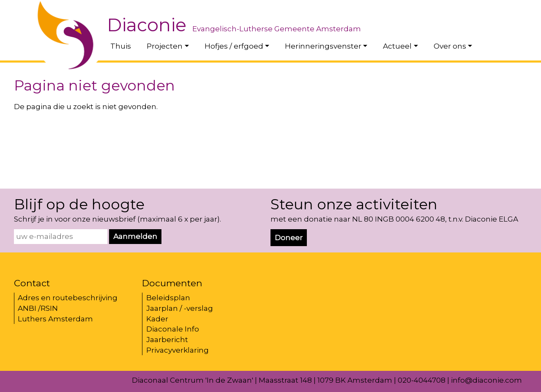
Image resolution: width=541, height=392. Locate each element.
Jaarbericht (167, 340)
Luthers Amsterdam (55, 319)
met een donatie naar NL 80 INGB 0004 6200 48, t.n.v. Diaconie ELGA (394, 219)
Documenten (172, 283)
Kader (157, 319)
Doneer (289, 238)
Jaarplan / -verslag (180, 308)
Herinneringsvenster (323, 46)
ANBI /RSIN (38, 308)
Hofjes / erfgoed (234, 46)
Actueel (397, 46)
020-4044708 (422, 380)
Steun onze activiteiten (354, 204)
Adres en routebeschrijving (68, 298)
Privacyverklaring (178, 350)
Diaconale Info (173, 329)
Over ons (450, 46)
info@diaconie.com (486, 380)
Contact (32, 283)
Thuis (121, 46)
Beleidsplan (168, 298)
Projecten (165, 46)
